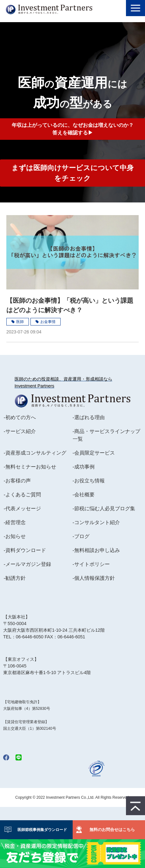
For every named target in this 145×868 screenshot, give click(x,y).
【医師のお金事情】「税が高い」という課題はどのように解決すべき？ (70, 305)
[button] (135, 8)
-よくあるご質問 (22, 495)
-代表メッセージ (22, 508)
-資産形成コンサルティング (35, 453)
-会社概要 (84, 495)
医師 (20, 322)
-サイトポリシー (91, 564)
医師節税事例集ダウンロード (40, 830)
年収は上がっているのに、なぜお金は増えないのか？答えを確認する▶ (73, 129)
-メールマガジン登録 (27, 564)
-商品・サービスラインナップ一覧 (106, 435)
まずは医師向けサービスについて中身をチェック (72, 173)
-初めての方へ (20, 417)
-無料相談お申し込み (96, 550)
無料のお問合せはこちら (112, 830)
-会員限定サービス (94, 453)
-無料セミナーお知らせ (30, 467)
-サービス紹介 (20, 431)
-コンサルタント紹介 (96, 522)
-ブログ (81, 536)
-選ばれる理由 (89, 417)
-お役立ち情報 (89, 481)
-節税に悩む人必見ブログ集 (104, 508)
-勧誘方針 (14, 578)
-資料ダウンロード (25, 550)
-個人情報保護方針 (94, 578)
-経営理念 (14, 522)
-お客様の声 (17, 481)
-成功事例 (84, 467)
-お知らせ (14, 536)
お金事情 (48, 322)
